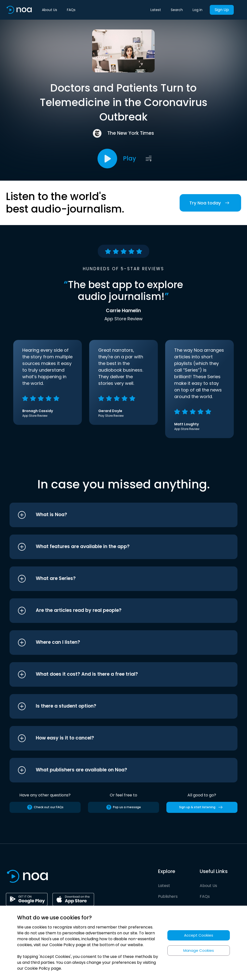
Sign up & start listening (202, 807)
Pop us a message (123, 807)
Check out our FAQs (45, 807)
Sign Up (222, 10)
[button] (114, 515)
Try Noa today (210, 203)
